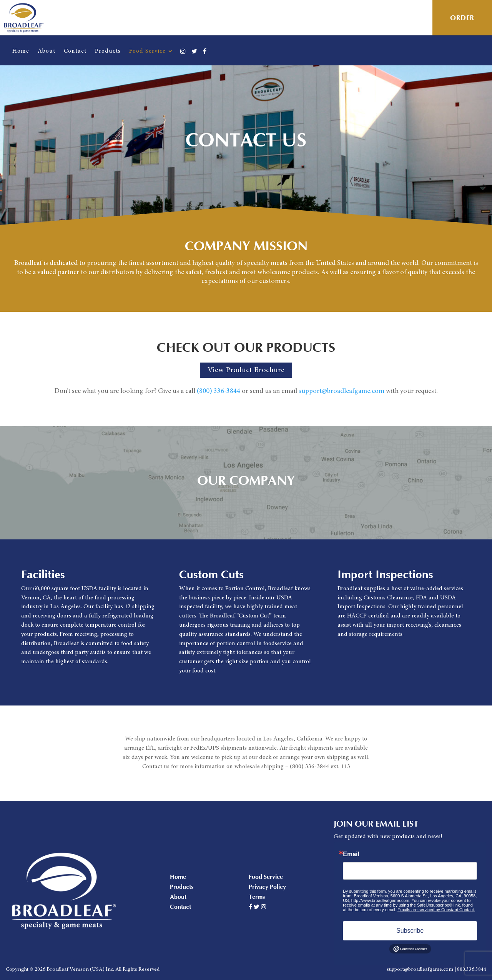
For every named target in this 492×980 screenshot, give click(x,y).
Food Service (147, 51)
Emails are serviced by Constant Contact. (436, 910)
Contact (75, 51)
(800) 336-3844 (219, 391)
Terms (257, 897)
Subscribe (410, 931)
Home (21, 51)
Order (462, 18)
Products (108, 51)
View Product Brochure (246, 370)
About (47, 51)
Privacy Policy (267, 887)
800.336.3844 (472, 970)
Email (351, 854)
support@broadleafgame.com (342, 391)
